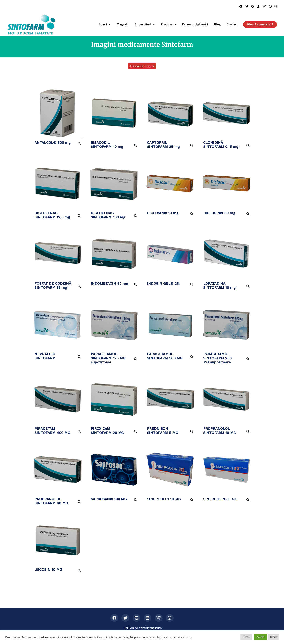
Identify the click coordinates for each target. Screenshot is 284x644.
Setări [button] (246, 637)
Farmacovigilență (195, 24)
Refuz (273, 637)
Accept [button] (260, 637)
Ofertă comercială (260, 24)
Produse (167, 24)
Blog (217, 24)
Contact (232, 24)
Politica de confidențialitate (143, 628)
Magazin (123, 24)
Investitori (143, 24)
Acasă (103, 24)
